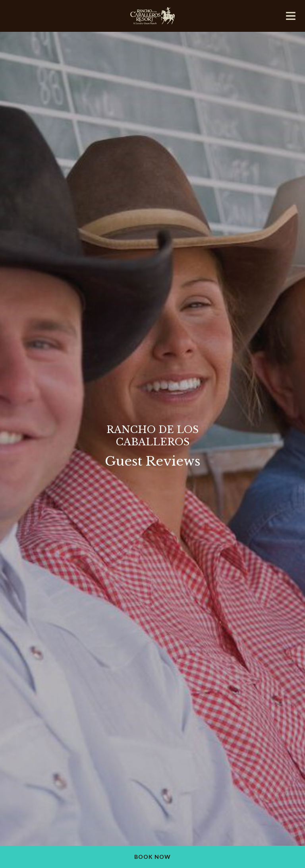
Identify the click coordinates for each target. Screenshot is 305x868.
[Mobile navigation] (291, 17)
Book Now (152, 857)
